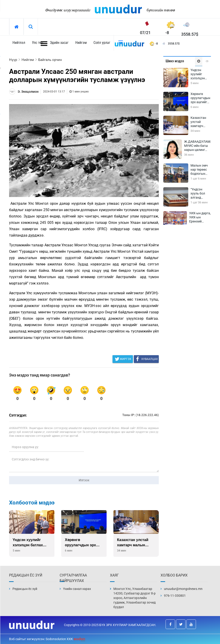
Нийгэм (81, 43)
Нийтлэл (19, 43)
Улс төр (38, 43)
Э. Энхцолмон (28, 92)
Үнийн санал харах (77, 589)
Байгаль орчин (50, 60)
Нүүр (13, 60)
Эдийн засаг (59, 43)
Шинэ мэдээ (175, 61)
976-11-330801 (175, 596)
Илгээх (84, 480)
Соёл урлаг (102, 43)
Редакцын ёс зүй (25, 589)
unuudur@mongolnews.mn (183, 589)
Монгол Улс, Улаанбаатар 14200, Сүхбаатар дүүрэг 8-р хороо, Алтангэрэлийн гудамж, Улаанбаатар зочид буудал (134, 598)
